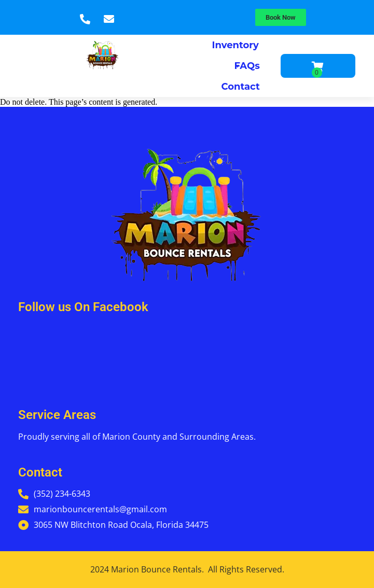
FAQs (247, 66)
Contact (241, 87)
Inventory (235, 47)
